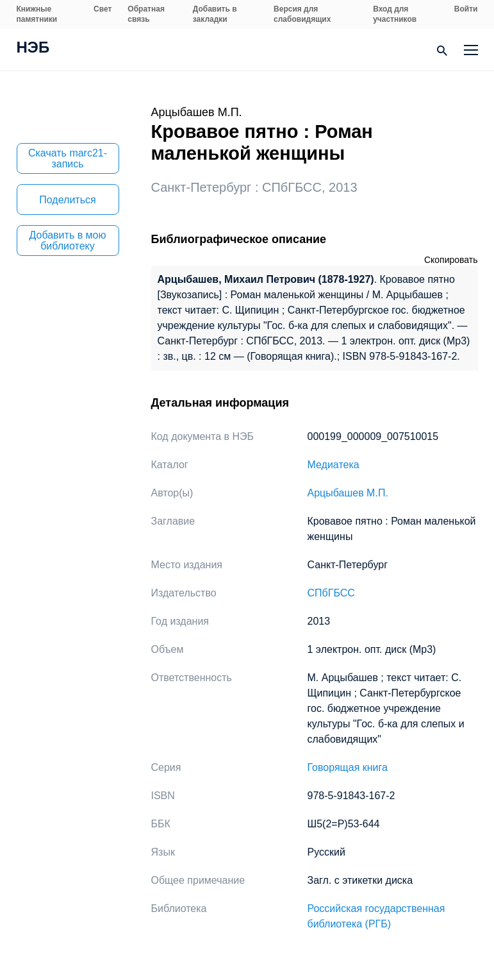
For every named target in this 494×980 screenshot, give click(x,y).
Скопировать (451, 260)
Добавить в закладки (215, 14)
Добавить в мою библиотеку (68, 241)
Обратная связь (146, 14)
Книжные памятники (37, 14)
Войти (466, 9)
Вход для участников (395, 14)
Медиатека (333, 465)
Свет (103, 9)
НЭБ (33, 49)
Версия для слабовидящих (302, 14)
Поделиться (67, 200)
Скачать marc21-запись (68, 158)
